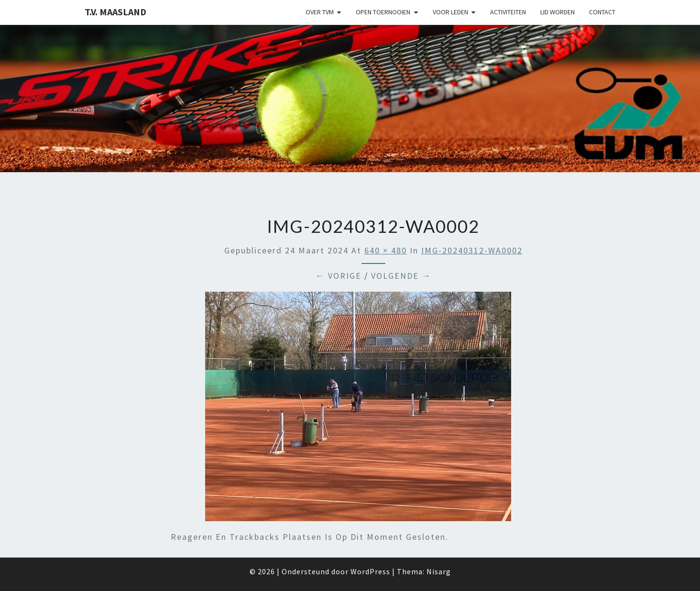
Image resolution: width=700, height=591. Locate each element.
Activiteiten (508, 12)
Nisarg (439, 571)
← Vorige (339, 276)
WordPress (370, 571)
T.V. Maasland (115, 12)
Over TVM (320, 12)
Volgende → (401, 276)
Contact (602, 12)
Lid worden (558, 12)
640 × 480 (386, 250)
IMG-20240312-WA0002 (472, 250)
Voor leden (450, 12)
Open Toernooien (383, 12)
